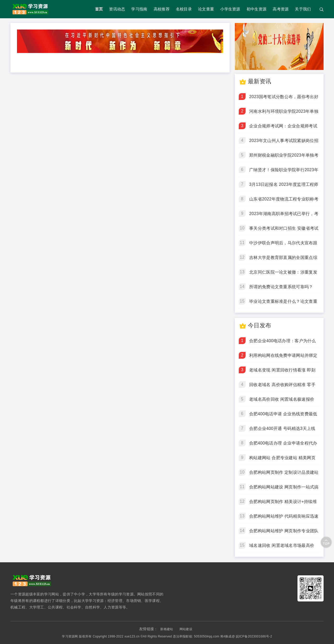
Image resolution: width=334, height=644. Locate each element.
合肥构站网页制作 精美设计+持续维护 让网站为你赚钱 (283, 504)
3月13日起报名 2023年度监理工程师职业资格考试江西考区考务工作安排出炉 (284, 187)
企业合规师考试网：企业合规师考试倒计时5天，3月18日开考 (283, 128)
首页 (99, 9)
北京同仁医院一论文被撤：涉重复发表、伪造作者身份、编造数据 (283, 275)
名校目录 (184, 9)
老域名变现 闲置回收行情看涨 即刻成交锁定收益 (282, 373)
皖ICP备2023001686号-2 (254, 636)
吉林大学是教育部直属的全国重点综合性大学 (283, 260)
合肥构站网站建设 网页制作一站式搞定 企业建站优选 (284, 489)
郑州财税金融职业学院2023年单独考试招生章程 (284, 158)
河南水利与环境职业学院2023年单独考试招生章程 (284, 114)
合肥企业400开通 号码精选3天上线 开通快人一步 (282, 431)
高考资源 (281, 9)
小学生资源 (230, 9)
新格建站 (167, 629)
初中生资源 (257, 9)
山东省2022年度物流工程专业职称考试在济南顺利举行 (284, 202)
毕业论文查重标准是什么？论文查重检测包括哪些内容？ (283, 304)
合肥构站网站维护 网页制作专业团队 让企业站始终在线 (284, 533)
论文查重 (206, 9)
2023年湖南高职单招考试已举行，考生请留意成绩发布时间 (284, 216)
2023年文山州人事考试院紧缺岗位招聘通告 (284, 143)
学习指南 (139, 9)
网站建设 (186, 629)
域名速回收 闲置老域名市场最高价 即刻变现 (282, 548)
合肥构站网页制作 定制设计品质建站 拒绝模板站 (284, 475)
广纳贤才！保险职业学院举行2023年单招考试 (284, 172)
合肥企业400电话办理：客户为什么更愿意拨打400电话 (283, 343)
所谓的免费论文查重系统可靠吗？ (281, 287)
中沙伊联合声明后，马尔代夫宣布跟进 (283, 245)
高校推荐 (162, 9)
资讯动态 (117, 9)
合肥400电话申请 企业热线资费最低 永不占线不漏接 (283, 416)
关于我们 (303, 9)
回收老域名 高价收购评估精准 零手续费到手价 (282, 387)
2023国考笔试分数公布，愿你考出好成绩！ (284, 99)
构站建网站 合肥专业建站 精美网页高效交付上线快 (282, 460)
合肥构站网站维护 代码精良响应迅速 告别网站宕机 (284, 519)
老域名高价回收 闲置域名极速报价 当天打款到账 (282, 402)
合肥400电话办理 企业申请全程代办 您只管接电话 (283, 446)
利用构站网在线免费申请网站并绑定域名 (283, 358)
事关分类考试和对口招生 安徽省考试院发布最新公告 (284, 231)
